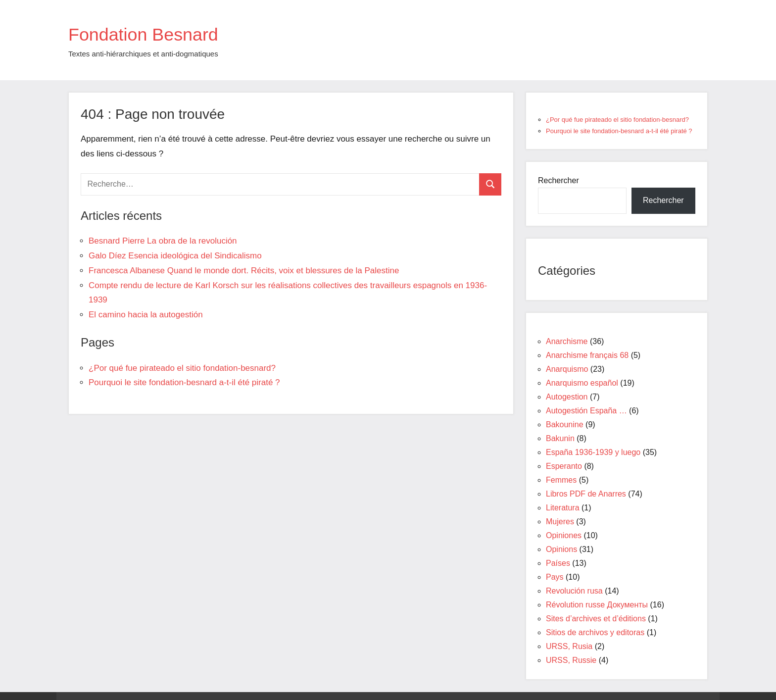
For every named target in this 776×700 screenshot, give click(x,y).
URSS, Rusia (569, 646)
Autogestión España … (586, 411)
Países (558, 563)
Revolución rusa (574, 591)
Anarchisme (567, 341)
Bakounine (565, 425)
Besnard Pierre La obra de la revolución (163, 241)
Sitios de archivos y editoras (595, 632)
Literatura (563, 508)
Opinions (561, 549)
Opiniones (564, 535)
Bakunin (560, 438)
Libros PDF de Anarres (586, 494)
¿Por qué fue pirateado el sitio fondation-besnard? (182, 368)
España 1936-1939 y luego (593, 452)
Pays (555, 577)
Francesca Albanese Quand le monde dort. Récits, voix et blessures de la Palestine (244, 271)
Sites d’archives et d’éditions (596, 619)
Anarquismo (567, 369)
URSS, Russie (571, 660)
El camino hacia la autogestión (146, 315)
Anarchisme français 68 (587, 355)
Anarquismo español (582, 383)
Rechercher (558, 180)
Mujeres (560, 522)
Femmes (561, 480)
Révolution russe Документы (597, 605)
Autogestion (567, 397)
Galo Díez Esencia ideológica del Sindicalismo (175, 256)
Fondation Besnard (152, 34)
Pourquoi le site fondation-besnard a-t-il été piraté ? (184, 382)
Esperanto (564, 466)
